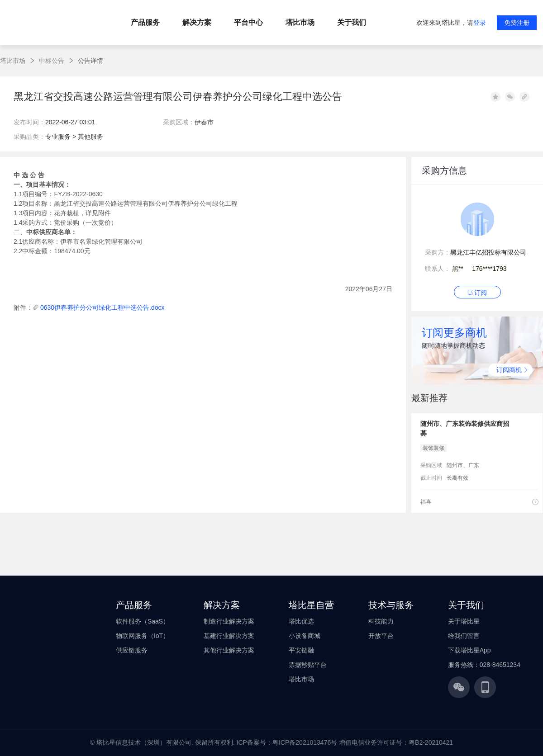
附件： (23, 307)
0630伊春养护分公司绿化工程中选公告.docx (102, 307)
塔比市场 (13, 61)
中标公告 (52, 61)
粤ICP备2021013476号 (305, 742)
